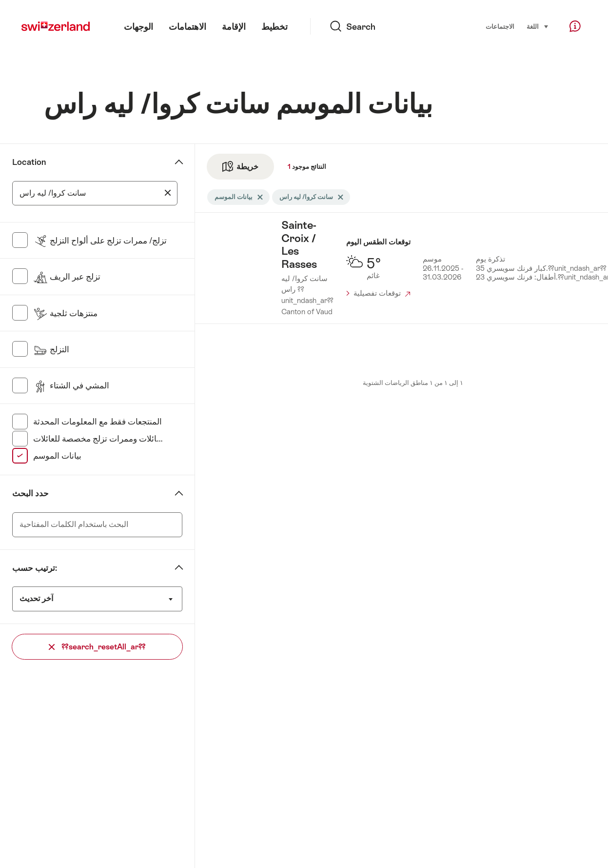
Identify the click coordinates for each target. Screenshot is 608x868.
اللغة (538, 26)
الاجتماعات (500, 27)
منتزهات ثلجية (65, 313)
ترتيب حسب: (35, 568)
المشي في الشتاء (71, 385)
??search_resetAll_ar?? (97, 647)
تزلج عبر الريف (67, 277)
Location (29, 162)
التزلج (51, 349)
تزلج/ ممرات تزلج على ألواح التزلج (100, 241)
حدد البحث (30, 493)
